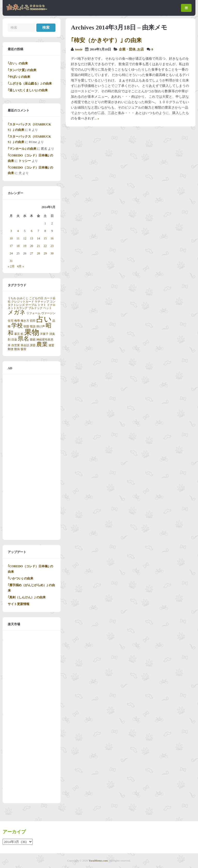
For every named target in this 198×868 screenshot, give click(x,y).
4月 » (20, 266)
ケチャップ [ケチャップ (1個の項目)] (42, 302)
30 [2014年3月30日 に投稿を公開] (52, 253)
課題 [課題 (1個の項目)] (33, 345)
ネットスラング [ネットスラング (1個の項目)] (18, 308)
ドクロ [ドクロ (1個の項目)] (51, 305)
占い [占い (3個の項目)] (44, 319)
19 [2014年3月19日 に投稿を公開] (25, 246)
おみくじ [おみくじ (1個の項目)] (23, 298)
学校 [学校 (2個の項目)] (17, 326)
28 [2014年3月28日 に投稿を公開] (38, 253)
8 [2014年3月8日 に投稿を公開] (45, 231)
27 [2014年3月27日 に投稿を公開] (31, 253)
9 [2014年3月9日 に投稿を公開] (52, 231)
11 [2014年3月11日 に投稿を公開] (18, 238)
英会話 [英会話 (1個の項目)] (25, 345)
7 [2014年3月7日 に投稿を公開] (38, 231)
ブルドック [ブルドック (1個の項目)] (35, 308)
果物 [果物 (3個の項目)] (32, 332)
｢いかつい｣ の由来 (20, 578)
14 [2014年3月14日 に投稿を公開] (38, 238)
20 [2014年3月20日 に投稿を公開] (31, 246)
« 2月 (11, 266)
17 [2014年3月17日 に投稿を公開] (11, 246)
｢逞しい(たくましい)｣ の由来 (28, 90)
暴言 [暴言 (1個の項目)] (17, 334)
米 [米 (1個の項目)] (9, 345)
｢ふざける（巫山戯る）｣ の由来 (30, 84)
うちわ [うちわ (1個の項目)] (12, 298)
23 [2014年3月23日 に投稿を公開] (52, 246)
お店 (141, 49)
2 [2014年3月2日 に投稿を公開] (52, 223)
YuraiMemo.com (98, 861)
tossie (79, 49)
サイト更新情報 (19, 604)
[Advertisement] (32, 457)
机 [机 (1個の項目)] (22, 334)
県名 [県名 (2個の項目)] (23, 339)
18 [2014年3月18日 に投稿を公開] (18, 246)
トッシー (25, 161)
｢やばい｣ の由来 (19, 77)
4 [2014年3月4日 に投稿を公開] (18, 231)
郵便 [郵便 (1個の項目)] (11, 349)
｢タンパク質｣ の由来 (22, 70)
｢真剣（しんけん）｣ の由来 (27, 597)
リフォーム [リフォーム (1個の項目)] (33, 313)
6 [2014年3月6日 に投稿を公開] (31, 231)
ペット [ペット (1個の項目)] (48, 308)
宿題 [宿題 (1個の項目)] (26, 326)
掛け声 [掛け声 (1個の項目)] (41, 326)
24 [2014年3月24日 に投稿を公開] (11, 253)
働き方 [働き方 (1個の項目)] (25, 321)
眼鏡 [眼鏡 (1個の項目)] (33, 340)
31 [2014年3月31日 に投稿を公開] (11, 261)
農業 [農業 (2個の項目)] (42, 344)
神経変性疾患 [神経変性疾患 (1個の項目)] (45, 340)
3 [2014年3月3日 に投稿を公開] (11, 231)
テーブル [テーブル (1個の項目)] (31, 305)
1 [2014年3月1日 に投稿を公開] (45, 223)
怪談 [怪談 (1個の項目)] (33, 326)
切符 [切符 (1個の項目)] (33, 321)
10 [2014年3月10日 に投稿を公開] (11, 238)
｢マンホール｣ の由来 (22, 149)
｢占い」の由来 (18, 63)
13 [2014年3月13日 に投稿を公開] (31, 238)
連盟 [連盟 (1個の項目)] (51, 345)
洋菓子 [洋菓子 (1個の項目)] (44, 334)
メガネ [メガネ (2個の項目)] (17, 312)
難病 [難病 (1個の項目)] (17, 349)
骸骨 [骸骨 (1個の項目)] (23, 349)
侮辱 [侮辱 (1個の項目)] (17, 321)
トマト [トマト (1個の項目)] (42, 305)
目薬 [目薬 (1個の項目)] (14, 340)
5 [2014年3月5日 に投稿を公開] (25, 231)
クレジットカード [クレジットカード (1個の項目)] (23, 302)
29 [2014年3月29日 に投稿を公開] (45, 253)
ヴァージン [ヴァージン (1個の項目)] (48, 313)
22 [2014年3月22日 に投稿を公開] (45, 246)
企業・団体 (127, 49)
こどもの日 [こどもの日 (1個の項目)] (36, 298)
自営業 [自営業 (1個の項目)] (16, 345)
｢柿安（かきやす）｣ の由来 (106, 40)
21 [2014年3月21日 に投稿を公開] (38, 246)
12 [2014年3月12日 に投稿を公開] (25, 238)
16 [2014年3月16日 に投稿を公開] (52, 238)
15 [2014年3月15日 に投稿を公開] (45, 238)
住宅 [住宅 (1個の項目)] (11, 321)
